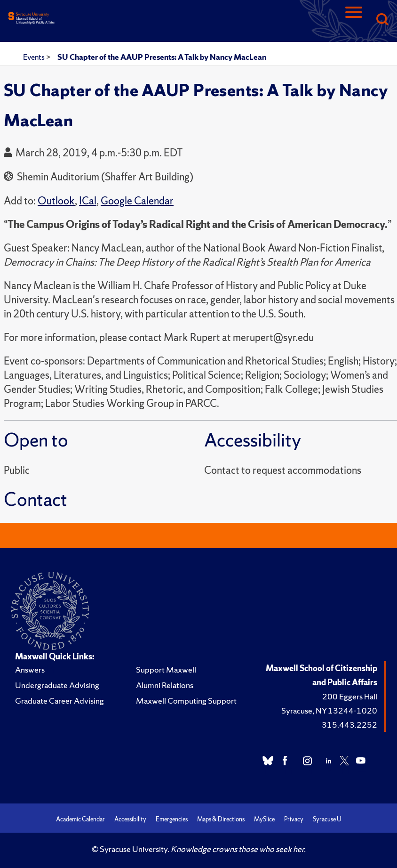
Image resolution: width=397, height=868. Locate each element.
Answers (30, 669)
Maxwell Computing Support (186, 701)
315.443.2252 (349, 725)
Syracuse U (327, 819)
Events (35, 57)
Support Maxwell (166, 669)
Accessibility (130, 819)
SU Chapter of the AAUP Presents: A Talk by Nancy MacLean (162, 57)
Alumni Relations (165, 685)
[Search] (382, 20)
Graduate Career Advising (60, 701)
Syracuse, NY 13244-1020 (329, 710)
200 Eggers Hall (350, 696)
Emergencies (172, 819)
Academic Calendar (80, 819)
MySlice (264, 819)
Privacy (294, 819)
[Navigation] (354, 20)
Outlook (56, 201)
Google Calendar (137, 201)
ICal (88, 201)
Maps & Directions (221, 819)
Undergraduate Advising (57, 685)
